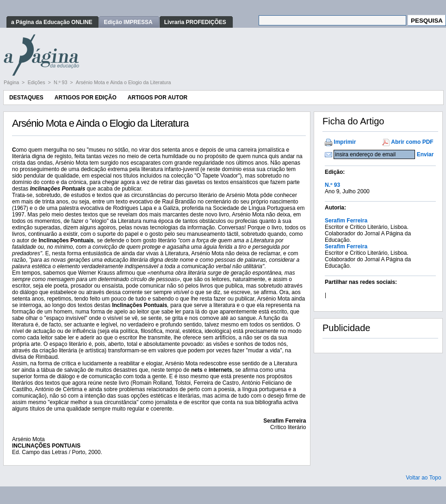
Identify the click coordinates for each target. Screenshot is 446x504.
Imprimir (345, 142)
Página (12, 82)
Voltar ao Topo (424, 478)
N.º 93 (61, 82)
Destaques (26, 98)
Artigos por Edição (86, 98)
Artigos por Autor (158, 98)
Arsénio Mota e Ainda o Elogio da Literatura (124, 82)
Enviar (425, 154)
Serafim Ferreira (346, 221)
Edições (37, 82)
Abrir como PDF (412, 142)
